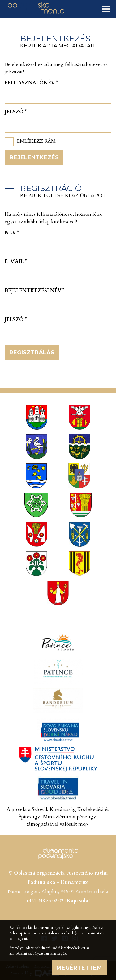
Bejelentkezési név (34, 291)
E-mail (16, 262)
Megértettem (79, 968)
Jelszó (16, 112)
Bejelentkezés (34, 157)
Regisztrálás (32, 353)
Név (12, 233)
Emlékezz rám (36, 141)
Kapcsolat (79, 901)
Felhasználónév (31, 83)
